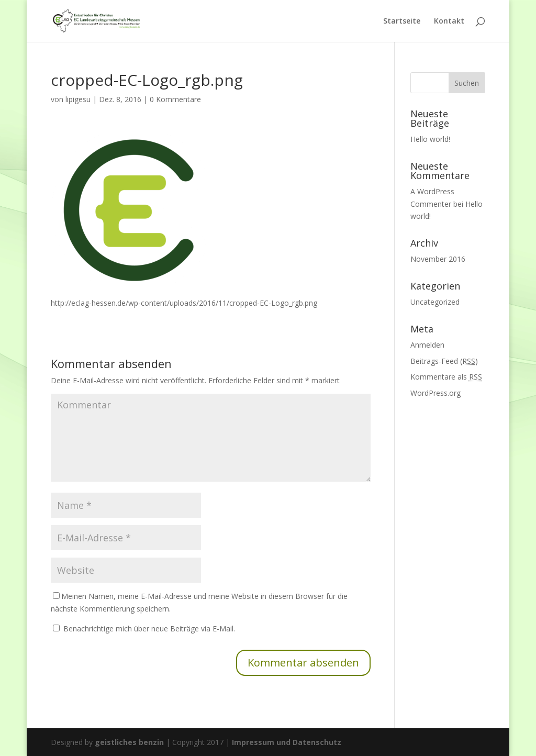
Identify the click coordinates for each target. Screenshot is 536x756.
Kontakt (449, 21)
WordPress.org (435, 393)
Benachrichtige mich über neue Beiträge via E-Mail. (149, 629)
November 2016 (438, 259)
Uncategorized (435, 302)
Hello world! (430, 139)
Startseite (402, 21)
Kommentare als (446, 377)
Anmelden (427, 345)
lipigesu (78, 99)
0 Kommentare (175, 99)
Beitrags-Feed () (444, 361)
